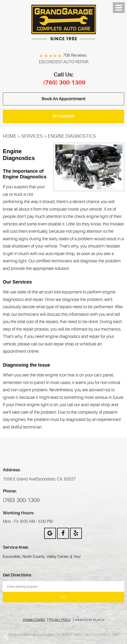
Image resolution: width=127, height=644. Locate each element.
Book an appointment (64, 99)
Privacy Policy (60, 620)
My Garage (64, 116)
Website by (89, 620)
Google (50, 533)
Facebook (63, 533)
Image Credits (34, 620)
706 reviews (75, 55)
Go (63, 597)
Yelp (76, 533)
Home (10, 136)
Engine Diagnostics (72, 136)
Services (32, 136)
